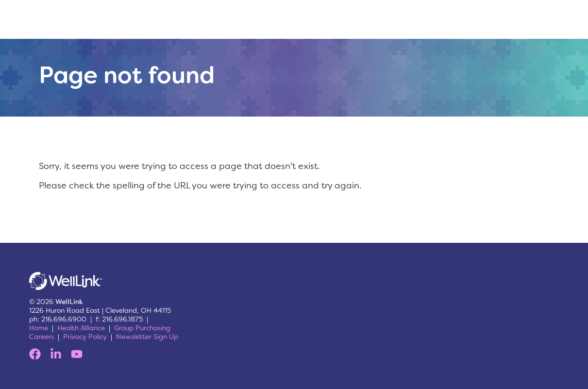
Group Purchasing (142, 328)
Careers (42, 337)
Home (39, 328)
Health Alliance (81, 328)
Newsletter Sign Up (147, 337)
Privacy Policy (85, 337)
